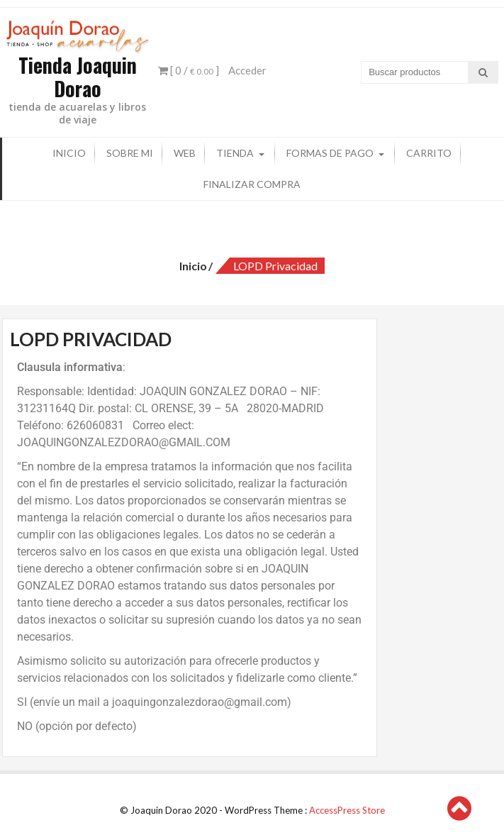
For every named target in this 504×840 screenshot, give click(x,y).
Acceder (247, 70)
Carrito (429, 153)
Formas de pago (330, 153)
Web (185, 153)
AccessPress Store (347, 809)
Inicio (69, 153)
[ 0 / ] (189, 70)
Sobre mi (130, 153)
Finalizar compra (252, 184)
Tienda (235, 153)
